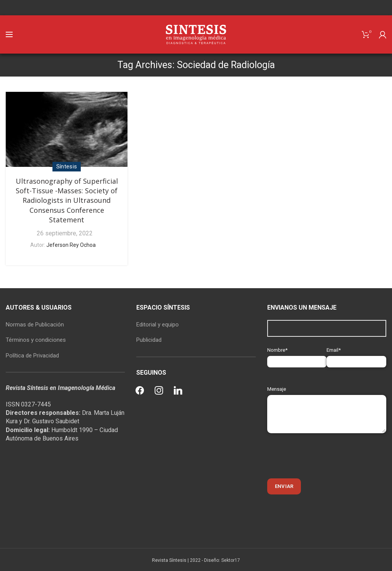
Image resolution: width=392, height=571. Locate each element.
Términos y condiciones (36, 340)
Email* (356, 356)
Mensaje (327, 401)
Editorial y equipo (158, 325)
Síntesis (67, 166)
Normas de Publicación (35, 325)
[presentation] (325, 456)
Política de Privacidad (32, 356)
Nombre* (297, 356)
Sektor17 (231, 560)
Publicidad (149, 340)
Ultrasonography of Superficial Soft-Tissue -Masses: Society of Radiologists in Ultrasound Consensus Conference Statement (67, 200)
